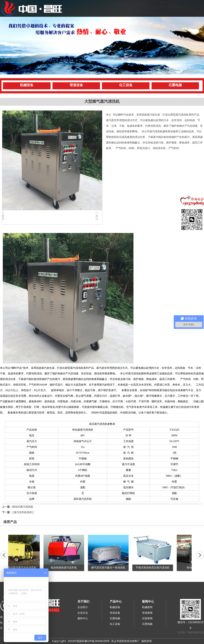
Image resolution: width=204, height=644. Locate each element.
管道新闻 (147, 613)
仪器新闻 (147, 619)
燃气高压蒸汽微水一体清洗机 (110, 568)
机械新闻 (147, 607)
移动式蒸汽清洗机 (23, 507)
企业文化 (83, 613)
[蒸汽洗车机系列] (23, 512)
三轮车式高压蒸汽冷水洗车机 (21, 568)
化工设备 (126, 85)
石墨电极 (175, 85)
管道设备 (76, 85)
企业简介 (83, 607)
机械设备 (27, 85)
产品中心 (116, 602)
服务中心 (83, 619)
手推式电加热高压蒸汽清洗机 (154, 568)
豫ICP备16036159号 (97, 641)
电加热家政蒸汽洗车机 (65, 568)
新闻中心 (148, 602)
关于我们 (83, 602)
